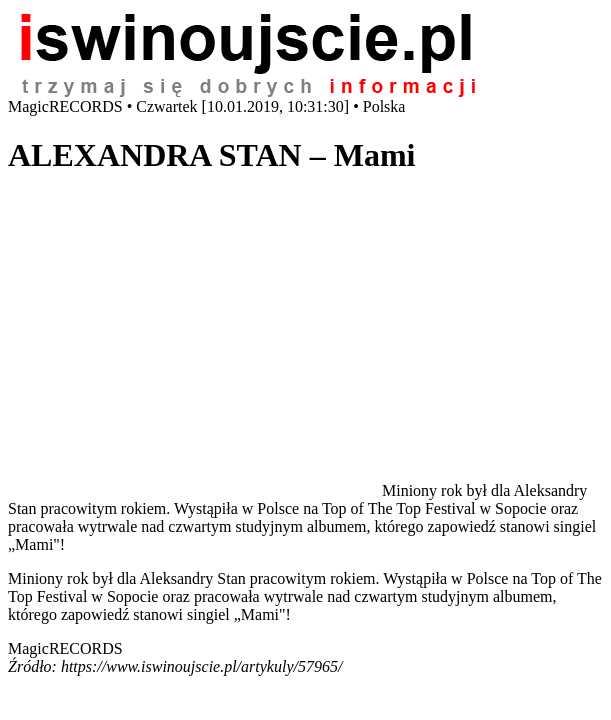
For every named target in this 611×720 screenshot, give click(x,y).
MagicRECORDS (65, 648)
